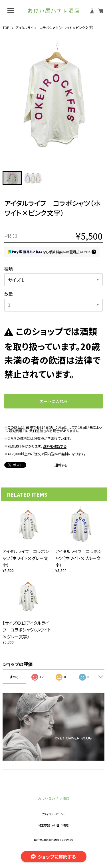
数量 (9, 294)
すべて (14, 677)
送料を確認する (55, 446)
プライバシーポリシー (53, 814)
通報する (61, 465)
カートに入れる (54, 401)
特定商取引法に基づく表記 (53, 825)
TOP (6, 28)
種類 (9, 269)
